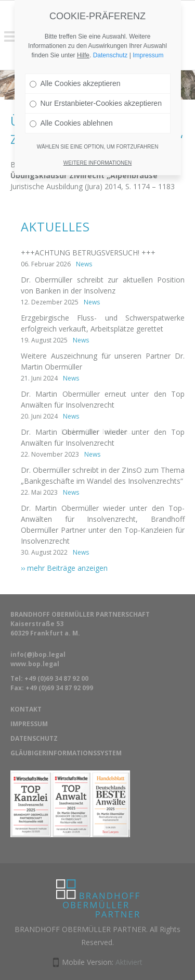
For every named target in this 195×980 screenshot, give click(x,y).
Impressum (148, 28)
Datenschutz (110, 28)
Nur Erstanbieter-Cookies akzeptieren (96, 76)
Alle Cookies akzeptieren (75, 56)
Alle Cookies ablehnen (71, 96)
